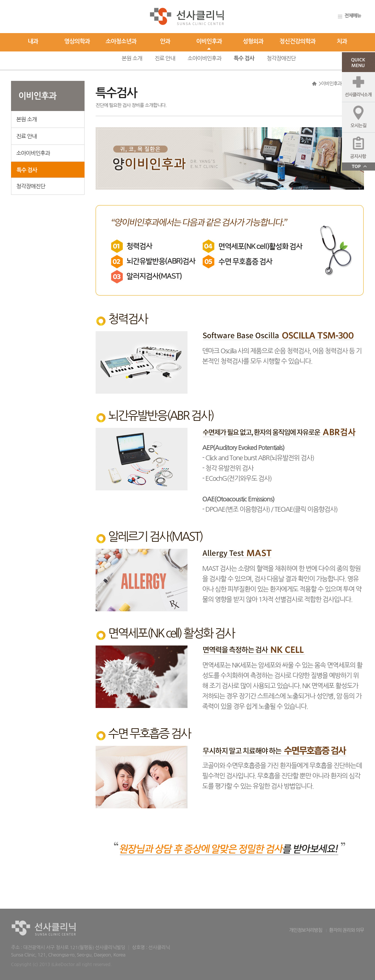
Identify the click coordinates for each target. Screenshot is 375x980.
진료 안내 (165, 58)
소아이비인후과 (204, 58)
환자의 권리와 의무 (347, 930)
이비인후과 (209, 41)
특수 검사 (244, 58)
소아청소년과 (121, 41)
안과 (165, 41)
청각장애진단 (281, 58)
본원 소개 (132, 58)
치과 (342, 41)
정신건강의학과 (297, 41)
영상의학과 (77, 41)
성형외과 (253, 41)
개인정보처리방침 (306, 930)
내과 (33, 41)
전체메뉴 (353, 16)
